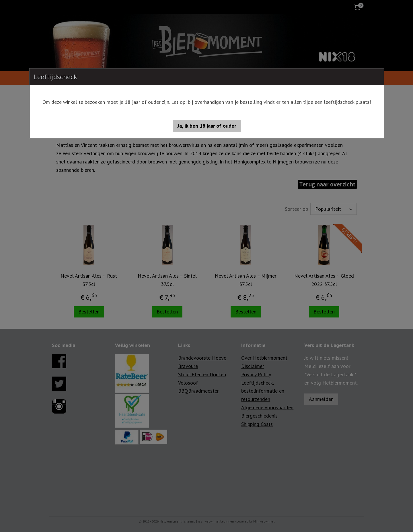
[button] (207, 126)
